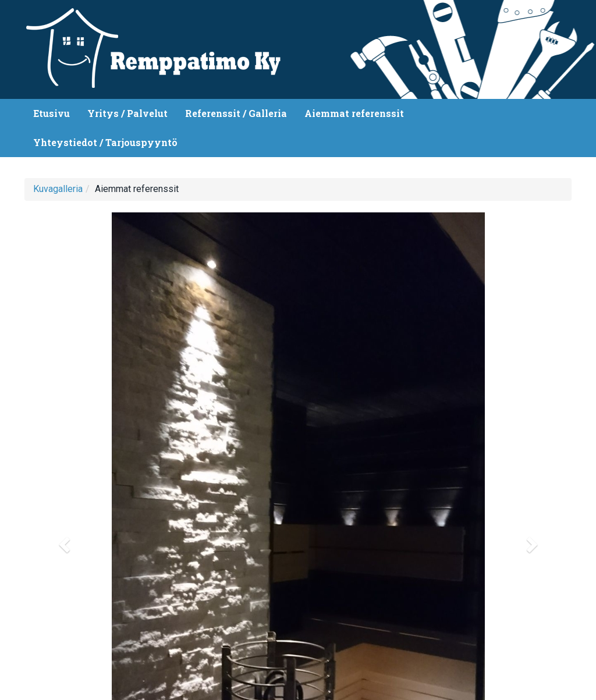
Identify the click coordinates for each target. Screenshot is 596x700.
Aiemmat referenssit (354, 113)
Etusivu (52, 113)
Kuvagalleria (58, 189)
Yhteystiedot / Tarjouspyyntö (105, 142)
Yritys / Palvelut (127, 113)
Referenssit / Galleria (236, 113)
